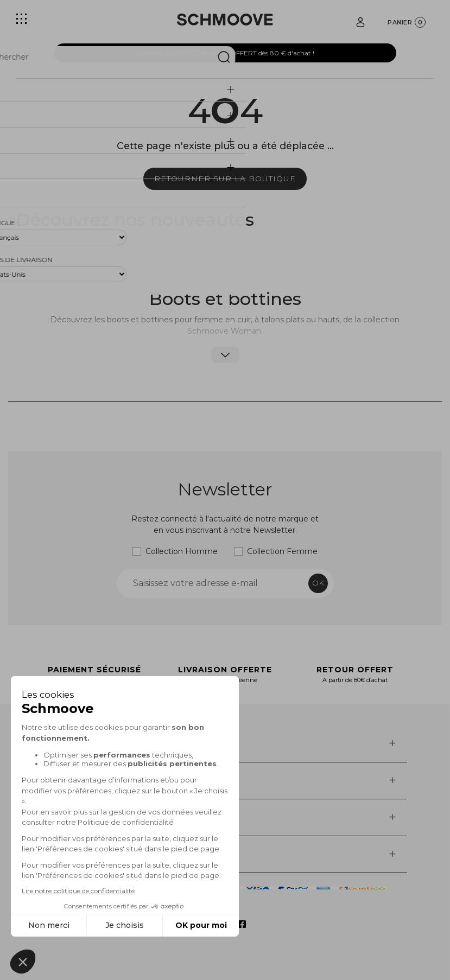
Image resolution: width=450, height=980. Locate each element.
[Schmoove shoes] (225, 20)
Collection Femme (282, 551)
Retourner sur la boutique (225, 179)
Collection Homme (182, 551)
